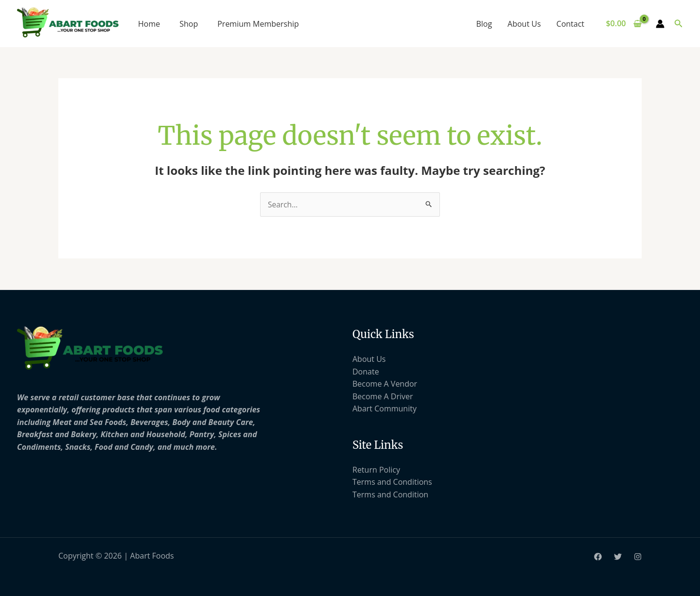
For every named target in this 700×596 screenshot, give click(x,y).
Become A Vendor (385, 384)
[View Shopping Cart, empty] (624, 24)
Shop (189, 24)
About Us (524, 24)
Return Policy (376, 470)
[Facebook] (598, 557)
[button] (679, 24)
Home (149, 24)
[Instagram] (638, 557)
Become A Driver (383, 396)
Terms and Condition (390, 495)
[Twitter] (618, 557)
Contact (570, 24)
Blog (484, 24)
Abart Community (385, 409)
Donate (366, 372)
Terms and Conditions (392, 482)
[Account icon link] (660, 24)
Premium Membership (258, 24)
